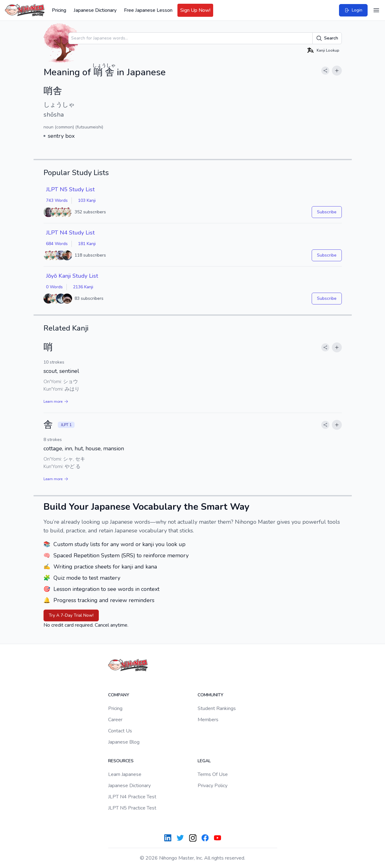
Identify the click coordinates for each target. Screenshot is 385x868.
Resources (121, 761)
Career (115, 720)
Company (119, 695)
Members (208, 720)
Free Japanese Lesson (148, 10)
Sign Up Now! (195, 10)
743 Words (57, 200)
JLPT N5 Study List (70, 189)
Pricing (59, 10)
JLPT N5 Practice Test (132, 808)
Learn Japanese (125, 774)
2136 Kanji (83, 287)
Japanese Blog (124, 742)
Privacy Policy (213, 786)
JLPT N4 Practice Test (132, 797)
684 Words (57, 244)
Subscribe (327, 212)
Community (211, 695)
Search (327, 38)
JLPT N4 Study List (70, 233)
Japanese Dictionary (95, 10)
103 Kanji (87, 200)
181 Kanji (87, 244)
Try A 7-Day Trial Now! (71, 615)
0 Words (54, 287)
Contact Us (120, 731)
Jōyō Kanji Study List (72, 276)
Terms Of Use (213, 774)
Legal (204, 761)
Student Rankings (217, 708)
